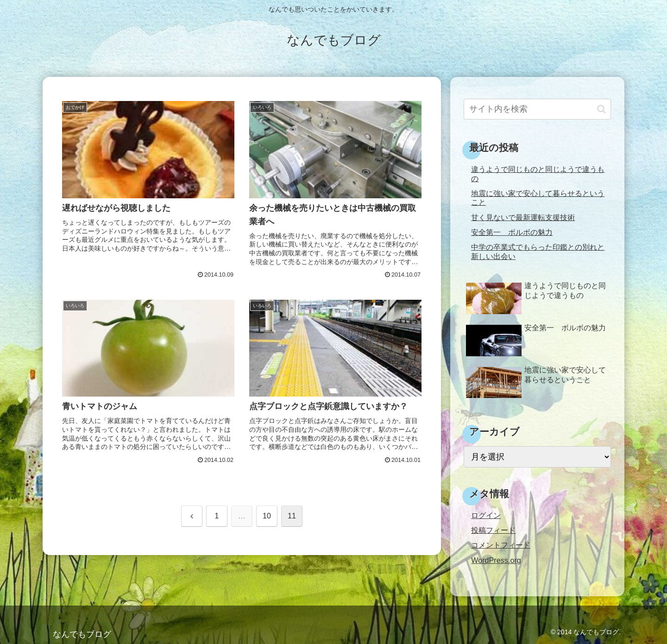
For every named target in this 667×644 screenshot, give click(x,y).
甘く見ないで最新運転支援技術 (523, 217)
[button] (601, 109)
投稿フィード (493, 530)
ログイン (486, 515)
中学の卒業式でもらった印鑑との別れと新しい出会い (538, 251)
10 (267, 516)
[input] (537, 109)
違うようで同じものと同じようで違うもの (538, 174)
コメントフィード (501, 545)
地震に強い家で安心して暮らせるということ (538, 198)
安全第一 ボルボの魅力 (512, 232)
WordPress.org (496, 560)
